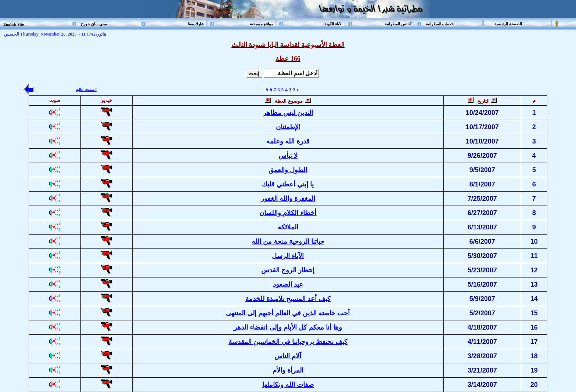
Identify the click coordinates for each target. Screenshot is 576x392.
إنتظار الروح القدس (288, 270)
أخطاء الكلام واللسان (288, 213)
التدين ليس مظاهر (288, 113)
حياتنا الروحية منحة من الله (288, 242)
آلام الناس (288, 356)
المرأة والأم (288, 370)
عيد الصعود (288, 284)
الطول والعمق (288, 170)
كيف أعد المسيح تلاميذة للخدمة (288, 299)
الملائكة (288, 227)
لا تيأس (288, 156)
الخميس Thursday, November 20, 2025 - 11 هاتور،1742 (55, 34)
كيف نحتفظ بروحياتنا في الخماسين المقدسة (288, 342)
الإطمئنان (288, 127)
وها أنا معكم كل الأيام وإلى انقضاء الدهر (288, 327)
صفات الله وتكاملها (288, 385)
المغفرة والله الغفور (288, 199)
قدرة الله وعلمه (288, 141)
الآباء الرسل (288, 256)
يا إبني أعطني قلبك (288, 184)
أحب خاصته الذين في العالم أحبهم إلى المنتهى (288, 313)
